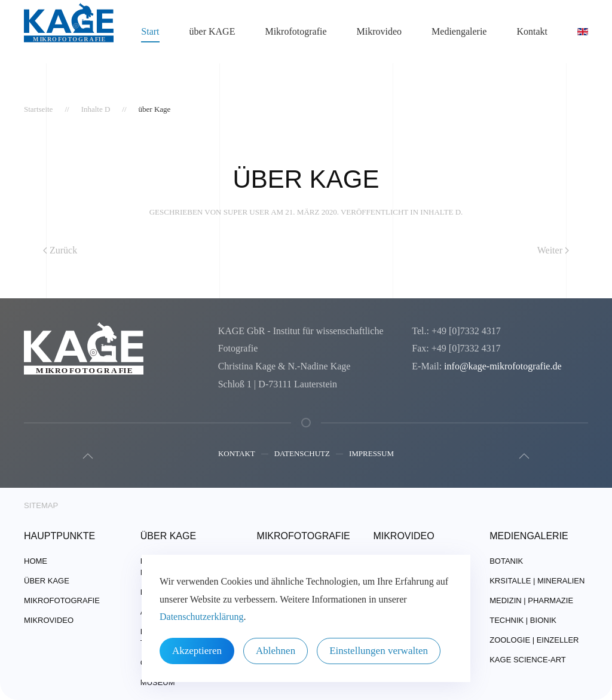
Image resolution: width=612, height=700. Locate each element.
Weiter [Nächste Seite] (553, 250)
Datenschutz (302, 455)
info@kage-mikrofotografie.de (503, 366)
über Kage (47, 581)
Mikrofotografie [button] (296, 31)
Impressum (371, 455)
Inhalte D (440, 212)
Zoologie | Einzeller (534, 640)
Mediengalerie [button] (459, 31)
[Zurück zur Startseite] (69, 32)
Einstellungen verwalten (379, 651)
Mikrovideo (380, 31)
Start (150, 31)
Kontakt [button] (532, 31)
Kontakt (237, 455)
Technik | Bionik (523, 620)
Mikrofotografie (62, 600)
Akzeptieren (197, 651)
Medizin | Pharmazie (531, 600)
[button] (87, 456)
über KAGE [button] (212, 31)
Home (36, 561)
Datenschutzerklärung (201, 617)
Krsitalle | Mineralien (537, 581)
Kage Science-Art (528, 660)
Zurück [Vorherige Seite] (60, 250)
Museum (158, 682)
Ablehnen (276, 651)
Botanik (506, 561)
